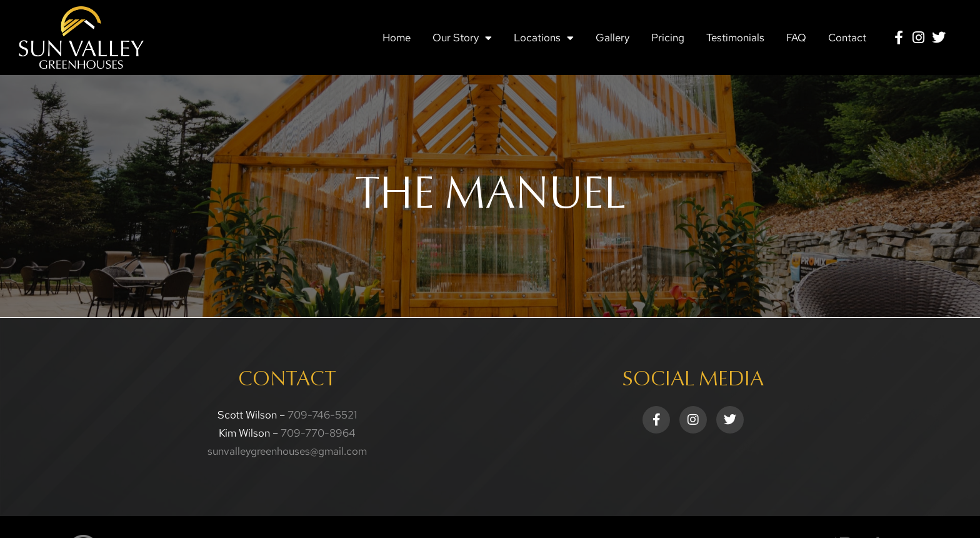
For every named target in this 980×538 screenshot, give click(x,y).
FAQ (796, 38)
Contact (847, 38)
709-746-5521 (322, 415)
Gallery (612, 38)
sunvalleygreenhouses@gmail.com (287, 451)
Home (397, 38)
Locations (544, 38)
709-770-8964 (318, 433)
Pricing (668, 38)
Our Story (462, 38)
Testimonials (735, 38)
